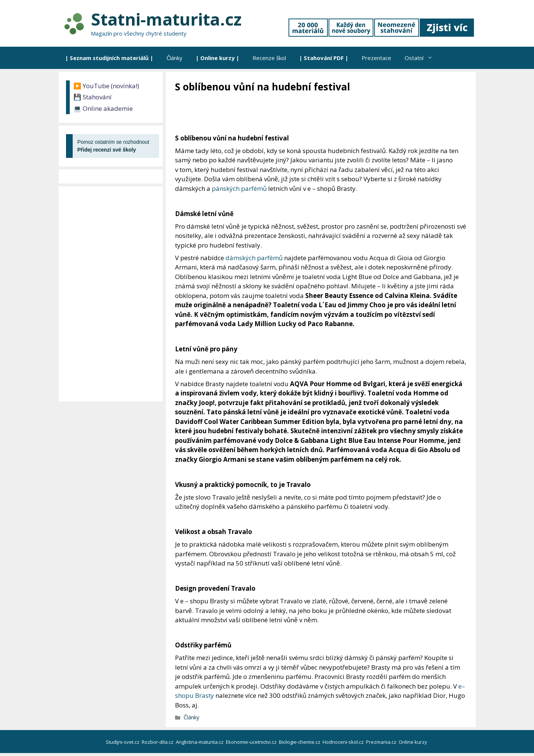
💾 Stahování (93, 97)
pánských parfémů (239, 188)
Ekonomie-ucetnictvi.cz (252, 742)
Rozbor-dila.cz (158, 742)
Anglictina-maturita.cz (200, 742)
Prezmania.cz (382, 742)
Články (174, 58)
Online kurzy (413, 742)
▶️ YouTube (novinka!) (106, 86)
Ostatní (422, 58)
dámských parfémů (254, 258)
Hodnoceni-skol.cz (344, 742)
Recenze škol (269, 58)
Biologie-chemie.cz (300, 742)
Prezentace (376, 58)
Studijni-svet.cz (123, 742)
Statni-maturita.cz (166, 19)
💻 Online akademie (103, 108)
